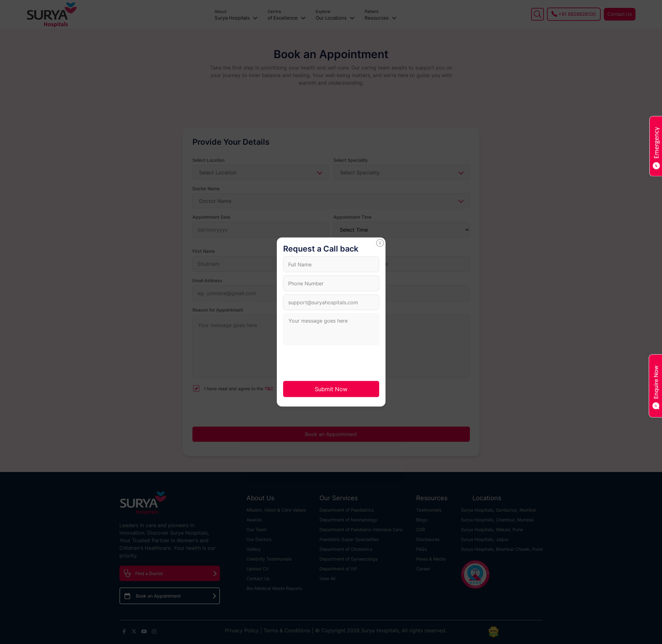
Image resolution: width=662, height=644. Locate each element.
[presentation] (331, 362)
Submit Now (331, 389)
